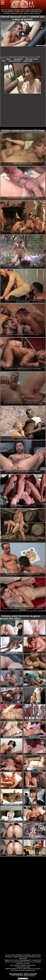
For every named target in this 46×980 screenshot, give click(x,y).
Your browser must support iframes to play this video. (23, 38)
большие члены (32, 59)
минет (8, 59)
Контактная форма (16, 974)
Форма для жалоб (30, 974)
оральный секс (14, 61)
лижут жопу (28, 61)
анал (4, 61)
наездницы (18, 59)
